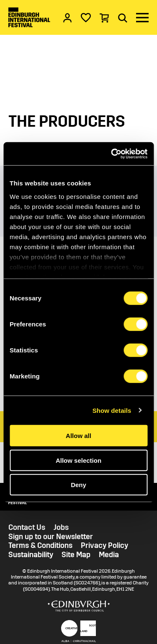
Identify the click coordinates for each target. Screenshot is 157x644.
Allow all (78, 436)
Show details (112, 410)
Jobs (61, 528)
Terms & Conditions (40, 546)
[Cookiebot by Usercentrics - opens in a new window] (112, 154)
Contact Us (27, 528)
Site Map (76, 555)
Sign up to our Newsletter (51, 537)
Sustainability (31, 555)
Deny (78, 485)
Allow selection (78, 460)
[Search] (123, 18)
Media (109, 555)
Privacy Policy (104, 546)
